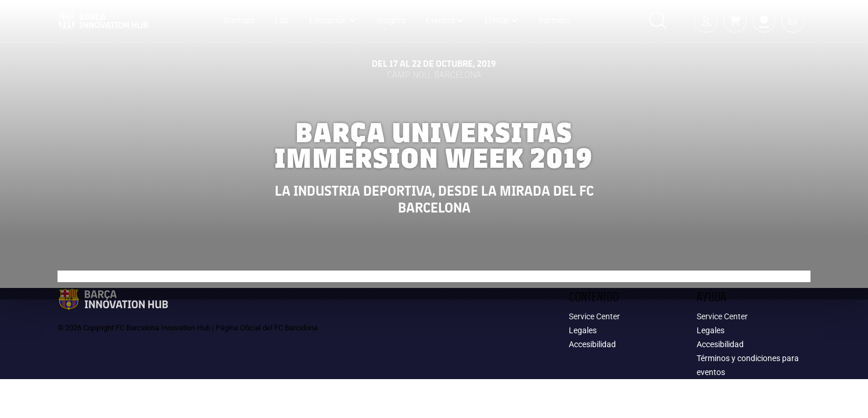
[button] (735, 21)
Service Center (594, 316)
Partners (554, 21)
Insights (391, 21)
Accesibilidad (592, 344)
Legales (583, 330)
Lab (282, 21)
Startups (239, 21)
